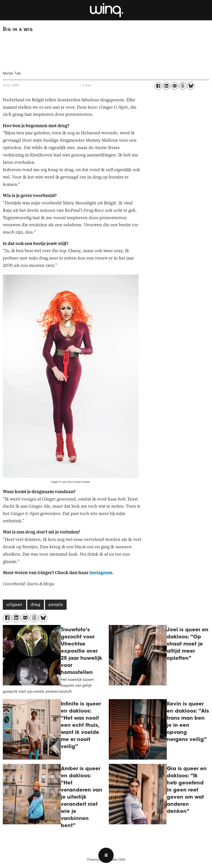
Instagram (101, 573)
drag (36, 605)
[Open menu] (106, 855)
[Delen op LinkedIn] (166, 86)
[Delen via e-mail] (175, 86)
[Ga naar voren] (106, 10)
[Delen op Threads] (183, 86)
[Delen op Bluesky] (191, 86)
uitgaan (14, 605)
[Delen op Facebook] (158, 86)
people (56, 605)
